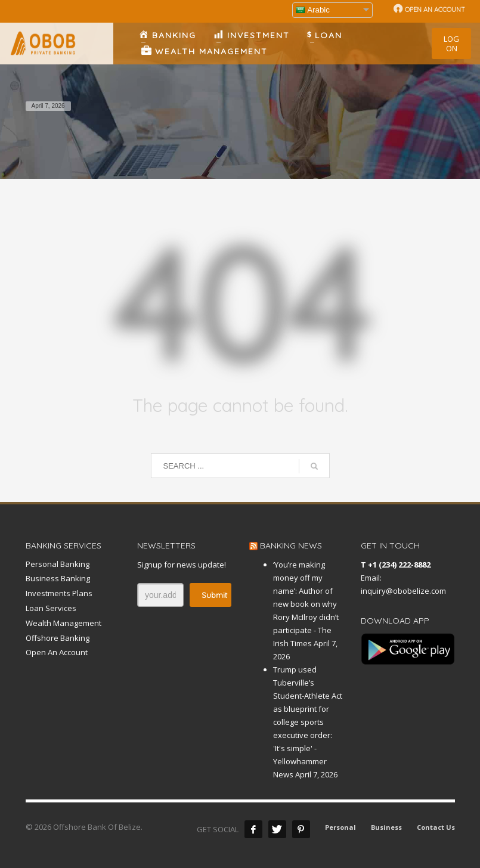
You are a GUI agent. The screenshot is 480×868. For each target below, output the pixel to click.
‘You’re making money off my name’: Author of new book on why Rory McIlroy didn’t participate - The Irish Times (306, 604)
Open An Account (57, 652)
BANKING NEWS (291, 545)
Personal (340, 827)
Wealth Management (64, 623)
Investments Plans (59, 593)
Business (386, 827)
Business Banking (58, 578)
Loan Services (51, 608)
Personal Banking (58, 564)
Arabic (313, 10)
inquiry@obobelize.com (403, 591)
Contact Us (436, 827)
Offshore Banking (58, 638)
